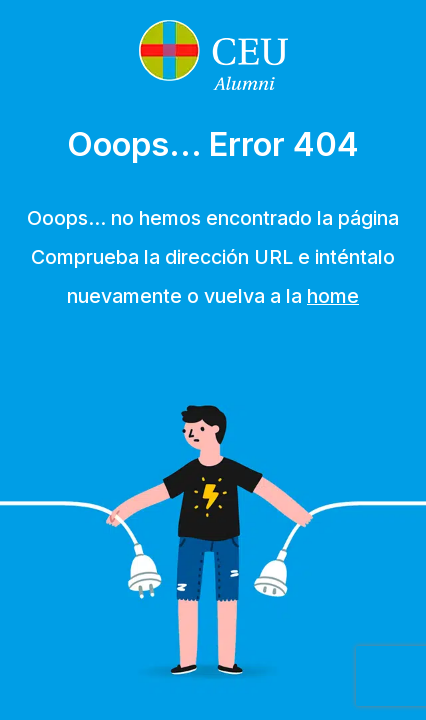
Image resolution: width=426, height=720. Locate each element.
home (333, 296)
